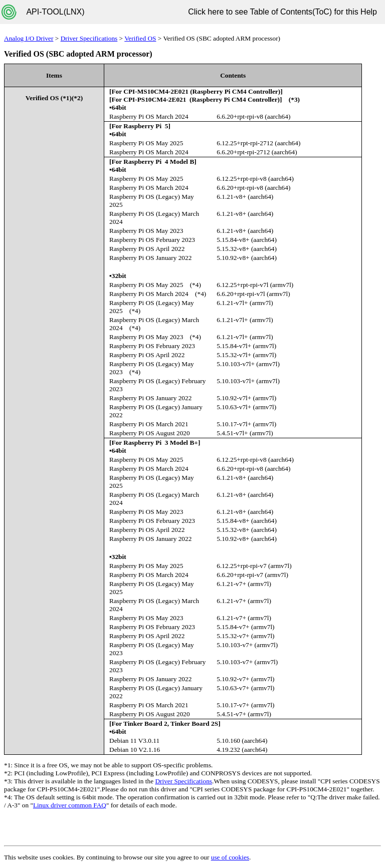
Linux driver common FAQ (70, 805)
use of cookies (230, 857)
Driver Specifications (89, 38)
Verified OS (140, 38)
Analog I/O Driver (29, 38)
